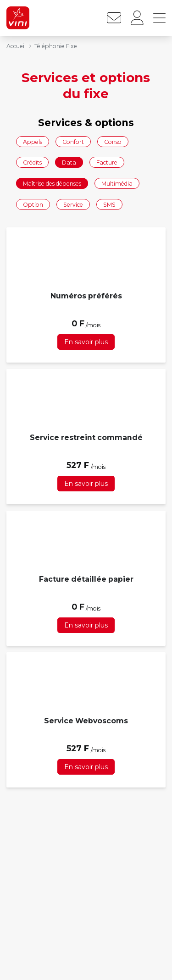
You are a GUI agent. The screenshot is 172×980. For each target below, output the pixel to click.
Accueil (16, 46)
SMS (109, 204)
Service (73, 204)
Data (69, 162)
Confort (73, 141)
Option (33, 204)
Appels (33, 141)
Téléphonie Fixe (56, 46)
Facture (107, 162)
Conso (113, 141)
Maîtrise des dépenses (52, 183)
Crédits (32, 162)
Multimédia (117, 183)
